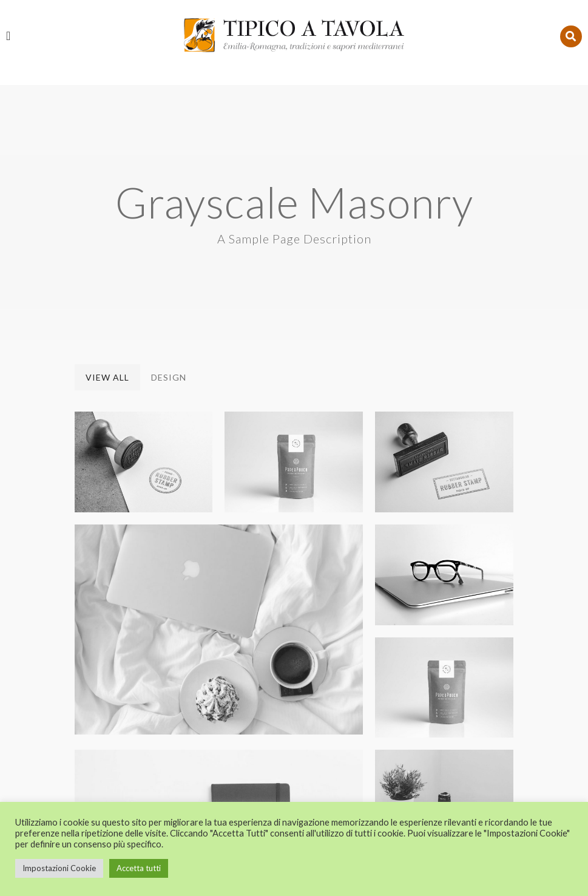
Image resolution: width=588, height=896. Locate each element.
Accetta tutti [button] (139, 868)
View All (107, 264)
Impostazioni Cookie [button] (59, 868)
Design (169, 264)
